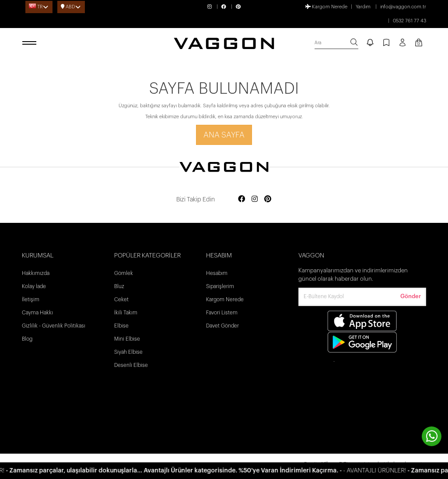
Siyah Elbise (128, 352)
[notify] (370, 43)
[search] (336, 43)
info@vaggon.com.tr (403, 7)
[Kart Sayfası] (419, 43)
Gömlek (124, 273)
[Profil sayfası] (402, 46)
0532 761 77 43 (409, 21)
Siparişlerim (220, 286)
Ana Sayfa (224, 135)
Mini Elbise (127, 339)
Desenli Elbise (131, 365)
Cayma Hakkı (37, 313)
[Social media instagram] (255, 199)
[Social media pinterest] (268, 199)
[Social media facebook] (241, 199)
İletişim (31, 299)
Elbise (121, 326)
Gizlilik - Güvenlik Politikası (54, 326)
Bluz (119, 286)
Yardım (363, 7)
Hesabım (217, 273)
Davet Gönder (222, 326)
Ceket (121, 299)
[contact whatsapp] (432, 436)
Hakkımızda (36, 273)
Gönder (411, 296)
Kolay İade (34, 286)
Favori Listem (222, 313)
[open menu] (31, 43)
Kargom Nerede (326, 7)
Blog (27, 339)
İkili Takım (126, 313)
